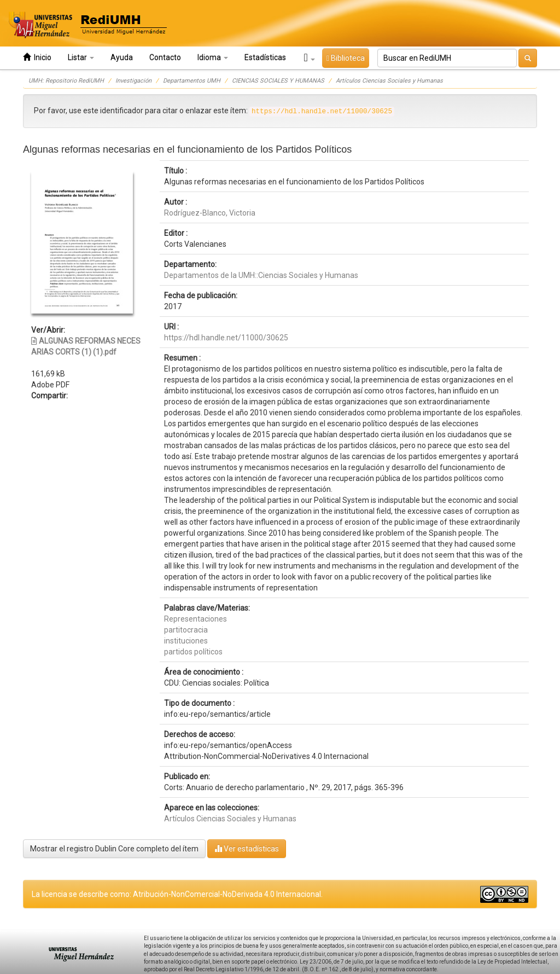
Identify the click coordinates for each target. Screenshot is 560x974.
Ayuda (122, 57)
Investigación (133, 81)
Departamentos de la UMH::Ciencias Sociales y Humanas (261, 275)
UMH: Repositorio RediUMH (66, 81)
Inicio (37, 57)
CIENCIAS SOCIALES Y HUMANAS (278, 81)
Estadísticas (265, 57)
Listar (81, 57)
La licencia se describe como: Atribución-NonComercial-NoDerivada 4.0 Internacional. (177, 894)
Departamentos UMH (192, 81)
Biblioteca (346, 58)
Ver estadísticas (247, 848)
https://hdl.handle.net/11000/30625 (226, 338)
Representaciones (196, 619)
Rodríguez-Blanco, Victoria (210, 213)
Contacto (165, 57)
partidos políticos (193, 652)
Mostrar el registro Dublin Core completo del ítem (114, 849)
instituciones (186, 641)
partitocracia (186, 630)
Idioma (213, 57)
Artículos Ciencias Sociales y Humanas (389, 81)
